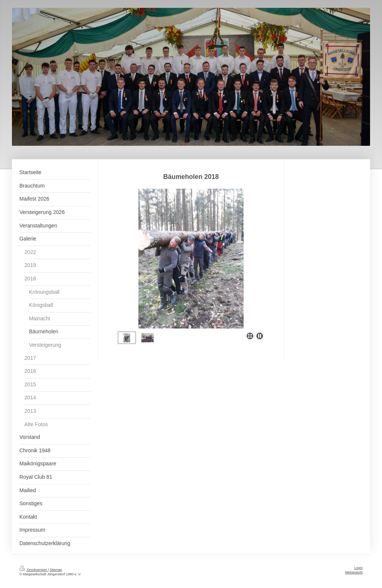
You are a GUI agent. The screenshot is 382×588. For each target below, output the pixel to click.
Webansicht (354, 572)
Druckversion (34, 570)
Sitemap (56, 570)
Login (358, 568)
